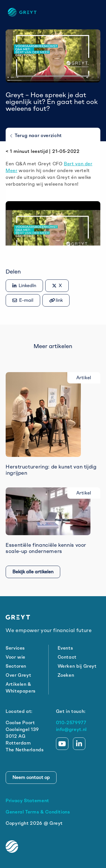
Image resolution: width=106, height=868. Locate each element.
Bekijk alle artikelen (33, 572)
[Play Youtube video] (53, 219)
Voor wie (16, 657)
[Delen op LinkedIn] (24, 286)
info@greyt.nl (71, 729)
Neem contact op (31, 777)
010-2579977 (71, 723)
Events (65, 648)
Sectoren (16, 666)
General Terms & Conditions (38, 812)
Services (15, 648)
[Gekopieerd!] (56, 300)
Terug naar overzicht (36, 135)
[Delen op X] (57, 286)
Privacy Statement (27, 801)
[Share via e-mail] (23, 300)
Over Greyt (18, 675)
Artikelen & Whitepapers (21, 688)
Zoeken (66, 675)
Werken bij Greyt (77, 666)
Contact (67, 657)
